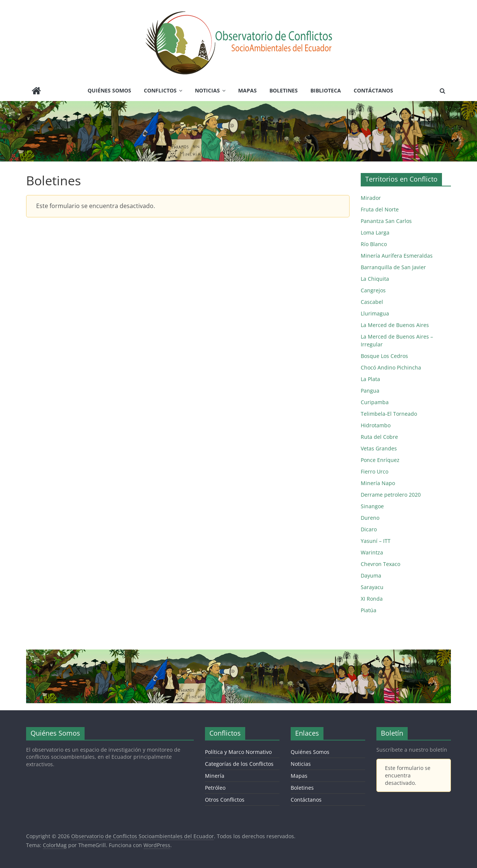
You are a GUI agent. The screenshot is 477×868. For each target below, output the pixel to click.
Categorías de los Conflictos (239, 764)
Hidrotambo (376, 425)
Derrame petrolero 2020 (391, 495)
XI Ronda (372, 599)
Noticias (207, 90)
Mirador (371, 198)
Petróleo (215, 788)
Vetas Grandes (379, 448)
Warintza (372, 552)
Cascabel (372, 302)
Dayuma (371, 575)
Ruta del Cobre (379, 437)
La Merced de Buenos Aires (395, 325)
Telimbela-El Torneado (389, 414)
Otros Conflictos (225, 800)
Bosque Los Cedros (384, 356)
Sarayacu (372, 587)
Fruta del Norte (380, 209)
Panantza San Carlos (386, 221)
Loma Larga (375, 232)
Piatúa (369, 610)
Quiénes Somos (109, 90)
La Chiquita (375, 279)
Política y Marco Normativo (238, 752)
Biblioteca (326, 90)
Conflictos (160, 90)
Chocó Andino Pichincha (391, 367)
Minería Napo (378, 483)
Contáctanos (373, 90)
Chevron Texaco (380, 564)
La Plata (370, 379)
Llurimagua (375, 313)
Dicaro (369, 529)
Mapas (247, 90)
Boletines (284, 90)
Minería (215, 776)
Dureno (370, 518)
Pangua (370, 391)
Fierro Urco (375, 471)
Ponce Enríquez (380, 460)
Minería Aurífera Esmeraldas (397, 256)
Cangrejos (373, 290)
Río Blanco (374, 244)
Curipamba (375, 402)
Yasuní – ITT (376, 541)
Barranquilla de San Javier (393, 267)
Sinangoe (372, 506)
